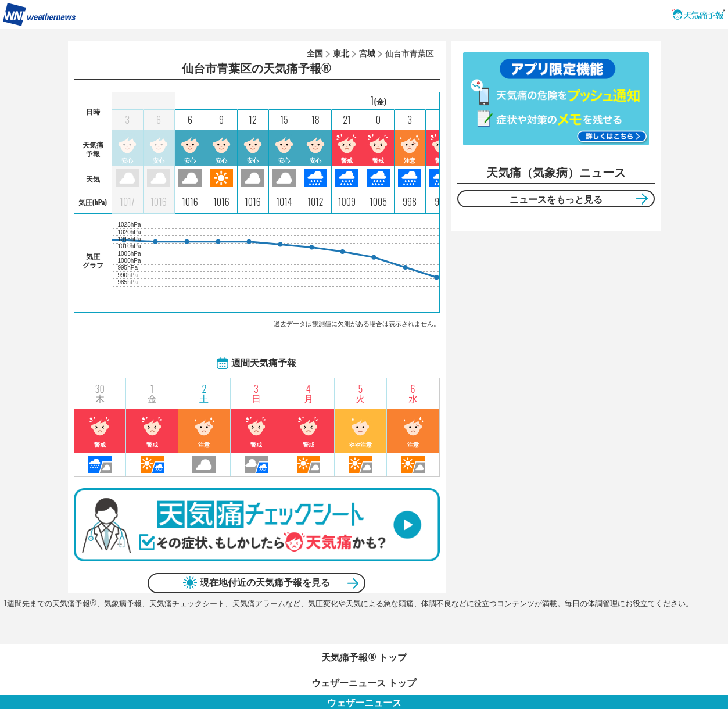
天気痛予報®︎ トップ (364, 657)
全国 (315, 53)
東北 (341, 53)
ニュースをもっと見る (556, 199)
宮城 (367, 53)
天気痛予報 (698, 15)
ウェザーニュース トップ (364, 682)
